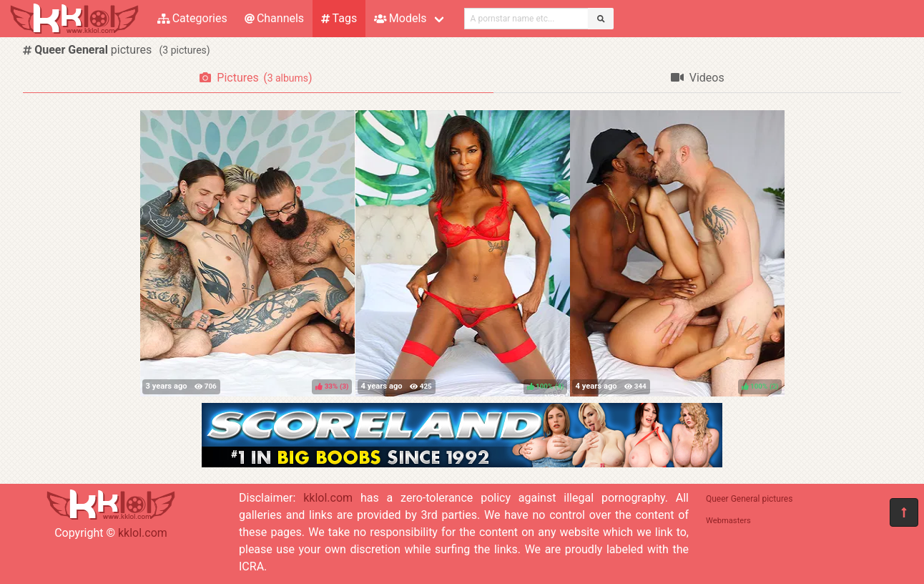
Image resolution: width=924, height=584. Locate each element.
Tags (339, 18)
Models (400, 18)
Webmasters (728, 521)
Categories (192, 18)
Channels (274, 18)
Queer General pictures (749, 499)
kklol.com (143, 533)
